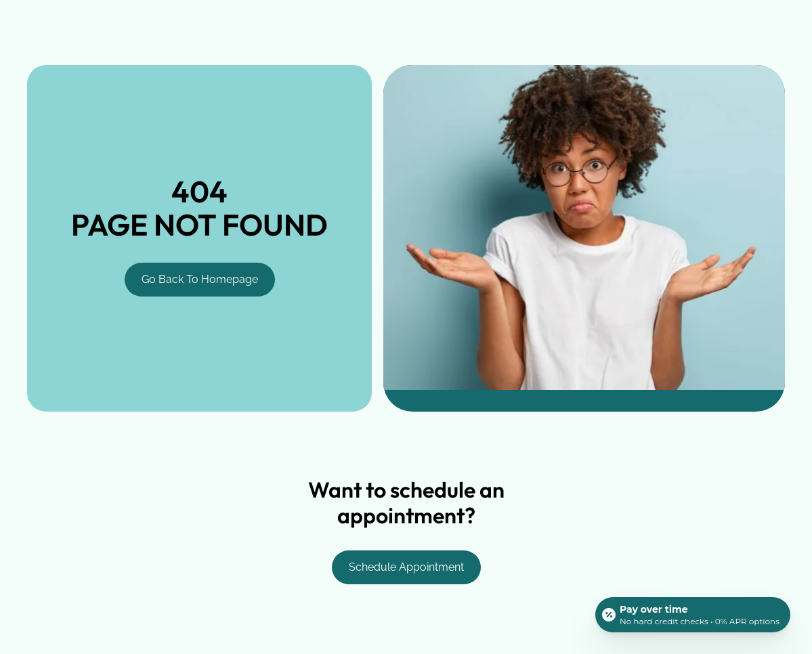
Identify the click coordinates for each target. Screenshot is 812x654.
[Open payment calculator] (693, 615)
